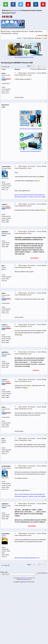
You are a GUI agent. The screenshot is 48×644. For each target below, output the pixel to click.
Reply (45, 73)
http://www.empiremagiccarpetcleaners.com (27, 558)
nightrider (5, 232)
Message (17, 69)
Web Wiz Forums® (25, 578)
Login (46, 38)
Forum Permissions (42, 573)
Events (31, 38)
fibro (4, 266)
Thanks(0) (32, 73)
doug (4, 73)
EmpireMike (6, 534)
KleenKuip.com (15, 11)
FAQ (20, 38)
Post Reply (5, 66)
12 (44, 66)
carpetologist (6, 166)
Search (25, 38)
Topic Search (33, 69)
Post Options (23, 73)
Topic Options (42, 69)
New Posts (41, 35)
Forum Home (7, 31)
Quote (40, 73)
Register (39, 38)
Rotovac (16, 33)
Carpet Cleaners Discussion (20, 31)
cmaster (5, 204)
